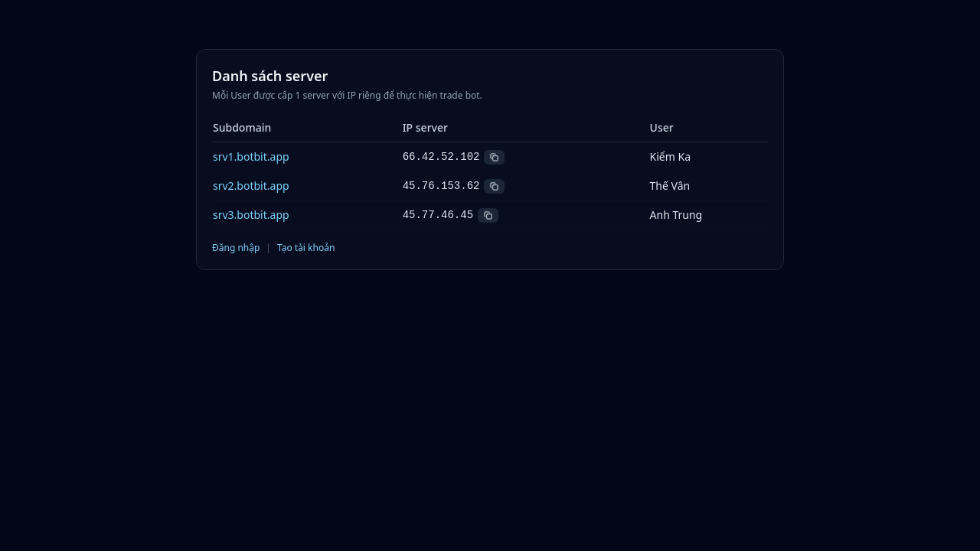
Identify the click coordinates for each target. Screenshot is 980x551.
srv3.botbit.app (251, 215)
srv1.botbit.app (251, 156)
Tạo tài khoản (306, 248)
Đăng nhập (236, 248)
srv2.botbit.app (251, 186)
